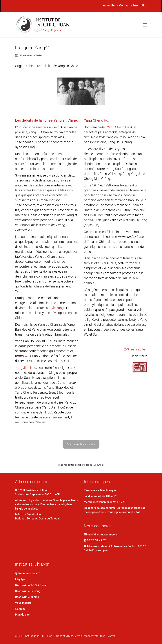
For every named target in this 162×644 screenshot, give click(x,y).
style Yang (56, 308)
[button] (145, 25)
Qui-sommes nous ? (27, 573)
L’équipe (20, 579)
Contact (124, 5)
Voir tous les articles (81, 444)
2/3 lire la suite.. (135, 349)
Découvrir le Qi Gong (28, 591)
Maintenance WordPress (91, 636)
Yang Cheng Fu (118, 127)
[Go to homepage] (43, 25)
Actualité (109, 5)
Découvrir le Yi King (27, 597)
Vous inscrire (23, 603)
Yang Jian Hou (26, 368)
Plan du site (22, 615)
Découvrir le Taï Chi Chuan (31, 585)
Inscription (140, 5)
